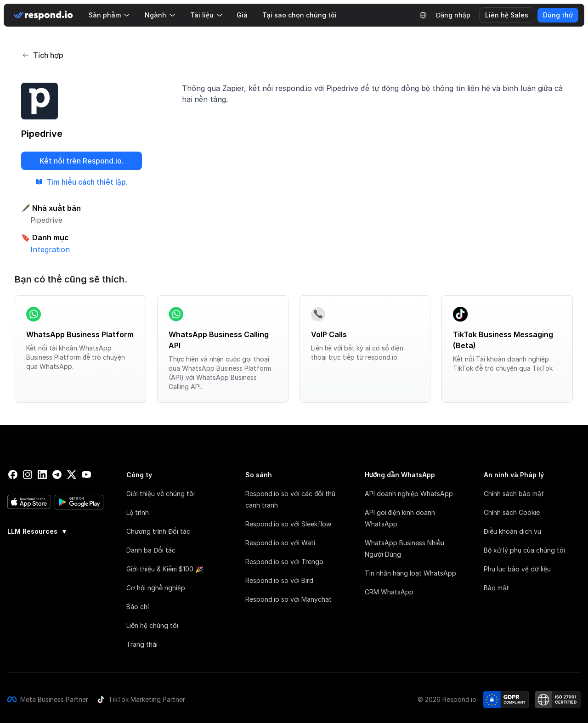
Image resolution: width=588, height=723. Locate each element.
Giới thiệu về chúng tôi (161, 494)
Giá (242, 15)
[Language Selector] (423, 15)
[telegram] (57, 474)
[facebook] (13, 474)
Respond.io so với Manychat (288, 599)
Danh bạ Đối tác (151, 550)
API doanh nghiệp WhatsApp (409, 494)
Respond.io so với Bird (279, 580)
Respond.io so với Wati (280, 543)
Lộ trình (138, 512)
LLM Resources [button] (37, 531)
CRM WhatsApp (389, 592)
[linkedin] (42, 474)
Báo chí (138, 607)
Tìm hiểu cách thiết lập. (82, 182)
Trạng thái (142, 644)
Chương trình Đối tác (158, 531)
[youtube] (86, 474)
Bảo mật (496, 588)
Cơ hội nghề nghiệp (156, 588)
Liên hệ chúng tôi (152, 625)
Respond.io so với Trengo (284, 562)
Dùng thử (558, 15)
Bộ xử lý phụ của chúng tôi (524, 550)
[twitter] (72, 474)
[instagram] (28, 474)
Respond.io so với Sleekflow (288, 524)
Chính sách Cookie (512, 512)
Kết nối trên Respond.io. (82, 161)
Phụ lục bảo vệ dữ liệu (517, 569)
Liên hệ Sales (507, 15)
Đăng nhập (453, 15)
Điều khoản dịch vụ (512, 531)
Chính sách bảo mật (514, 494)
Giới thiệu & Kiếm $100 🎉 (165, 569)
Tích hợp (43, 55)
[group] (56, 531)
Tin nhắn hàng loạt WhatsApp (410, 573)
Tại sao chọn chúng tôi (300, 15)
